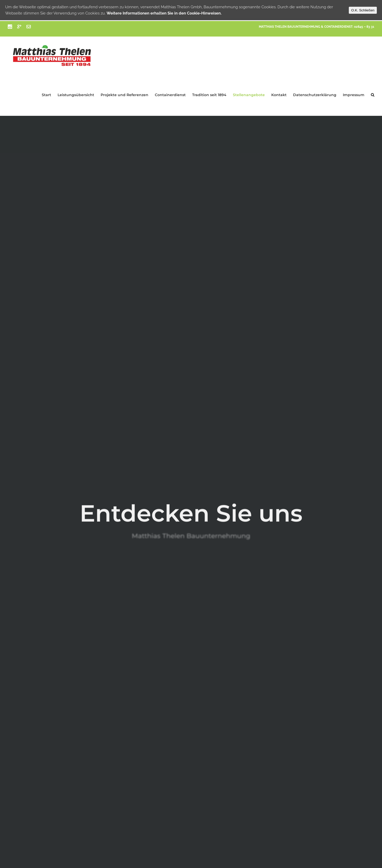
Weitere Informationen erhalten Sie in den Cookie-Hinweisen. (164, 13)
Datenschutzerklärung (315, 95)
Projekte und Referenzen (124, 95)
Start (46, 95)
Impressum (354, 95)
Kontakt (279, 95)
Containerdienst (170, 95)
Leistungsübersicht (76, 95)
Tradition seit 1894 (209, 95)
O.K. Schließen (363, 10)
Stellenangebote (249, 95)
